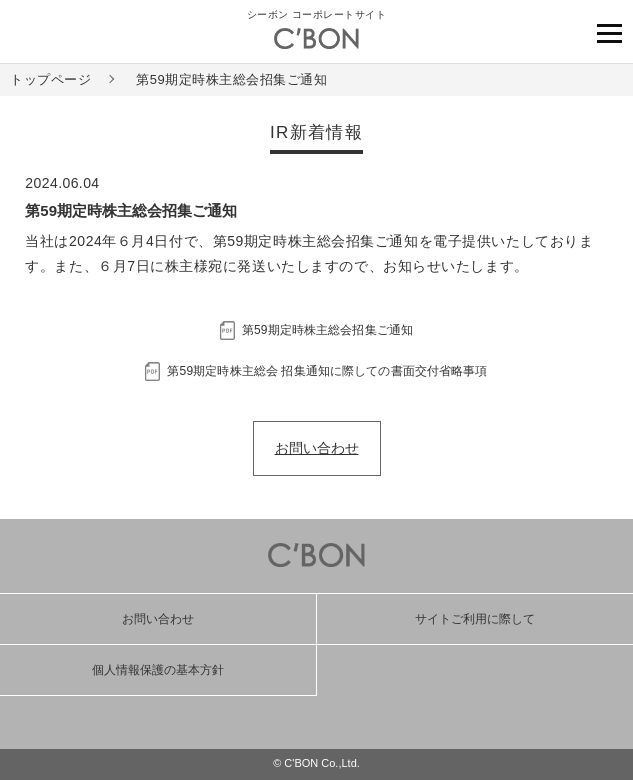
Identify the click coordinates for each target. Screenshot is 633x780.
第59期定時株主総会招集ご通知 (327, 330)
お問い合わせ (317, 448)
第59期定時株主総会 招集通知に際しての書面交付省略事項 (327, 371)
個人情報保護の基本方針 (158, 670)
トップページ (50, 79)
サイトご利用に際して (475, 619)
